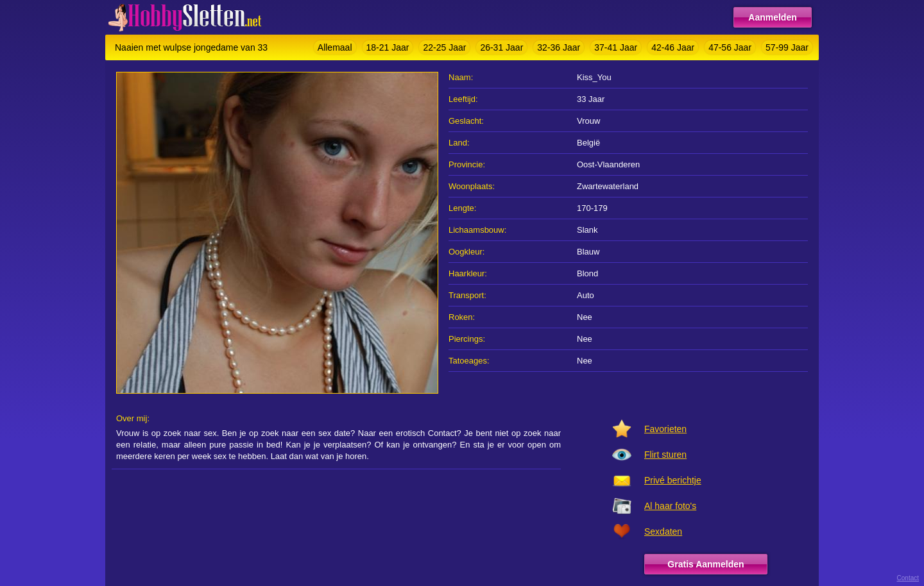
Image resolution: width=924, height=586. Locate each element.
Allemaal (335, 47)
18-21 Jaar (388, 47)
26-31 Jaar (501, 47)
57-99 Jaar (787, 47)
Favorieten (665, 429)
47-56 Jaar (730, 47)
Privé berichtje (673, 480)
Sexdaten (663, 532)
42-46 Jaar (673, 47)
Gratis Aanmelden (706, 564)
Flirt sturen (665, 455)
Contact (908, 578)
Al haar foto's (670, 506)
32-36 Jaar (559, 47)
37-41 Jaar (616, 47)
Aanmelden (772, 17)
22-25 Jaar (444, 47)
